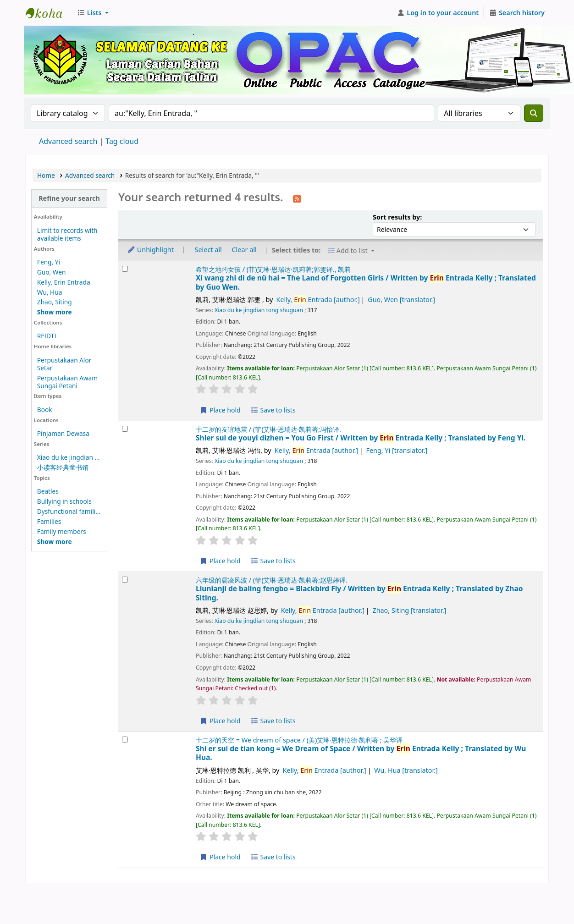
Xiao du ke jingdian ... (69, 457)
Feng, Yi (49, 262)
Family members (62, 531)
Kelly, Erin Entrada (64, 282)
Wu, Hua (50, 292)
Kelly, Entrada (318, 300)
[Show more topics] (55, 542)
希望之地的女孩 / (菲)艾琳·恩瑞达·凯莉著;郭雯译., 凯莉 (273, 269)
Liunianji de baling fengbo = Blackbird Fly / (359, 593)
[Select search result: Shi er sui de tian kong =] (125, 740)
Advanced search (68, 141)
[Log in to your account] (438, 13)
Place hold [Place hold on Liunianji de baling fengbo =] (220, 721)
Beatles (48, 491)
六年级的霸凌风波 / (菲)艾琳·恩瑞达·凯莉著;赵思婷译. (272, 580)
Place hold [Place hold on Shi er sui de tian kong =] (220, 857)
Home (46, 175)
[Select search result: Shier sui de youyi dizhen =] (125, 429)
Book (45, 410)
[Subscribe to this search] (297, 198)
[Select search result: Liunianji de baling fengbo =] (125, 580)
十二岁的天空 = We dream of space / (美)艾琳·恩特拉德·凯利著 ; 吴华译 (299, 740)
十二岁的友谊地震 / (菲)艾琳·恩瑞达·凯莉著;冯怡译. (268, 429)
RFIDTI (47, 336)
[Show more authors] (55, 312)
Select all (208, 250)
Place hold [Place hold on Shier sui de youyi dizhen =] (220, 561)
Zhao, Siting (55, 302)
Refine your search (69, 198)
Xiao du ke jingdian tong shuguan (259, 310)
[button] (93, 13)
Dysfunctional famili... (69, 511)
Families (49, 521)
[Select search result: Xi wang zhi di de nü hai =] (125, 269)
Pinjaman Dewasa (63, 433)
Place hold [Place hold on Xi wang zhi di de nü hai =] (220, 410)
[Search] (534, 113)
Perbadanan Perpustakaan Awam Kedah (49, 13)
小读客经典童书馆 (63, 467)
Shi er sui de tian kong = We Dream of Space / (361, 753)
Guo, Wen (52, 272)
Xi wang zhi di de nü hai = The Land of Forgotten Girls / (366, 283)
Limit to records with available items (67, 234)
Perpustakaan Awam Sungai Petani (67, 382)
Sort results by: (397, 217)
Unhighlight (150, 250)
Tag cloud (122, 141)
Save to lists (273, 410)
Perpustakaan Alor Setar (64, 364)
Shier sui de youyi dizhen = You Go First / (361, 438)
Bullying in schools (64, 501)
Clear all (244, 250)
